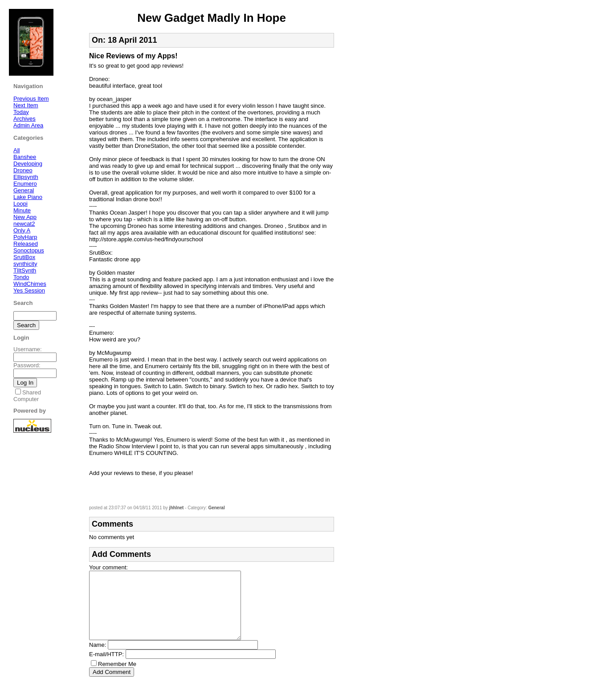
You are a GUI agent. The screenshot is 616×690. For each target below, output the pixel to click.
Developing (28, 164)
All (16, 150)
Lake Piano (28, 197)
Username (27, 349)
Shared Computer (27, 396)
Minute (22, 210)
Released (26, 244)
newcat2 (24, 224)
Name (97, 658)
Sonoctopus (29, 250)
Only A (22, 230)
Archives (24, 119)
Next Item (26, 105)
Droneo (23, 170)
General (216, 508)
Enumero (25, 184)
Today (21, 112)
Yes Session (29, 290)
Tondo (21, 277)
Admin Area (28, 125)
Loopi (20, 204)
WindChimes (30, 284)
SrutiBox (24, 257)
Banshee (25, 157)
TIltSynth (25, 270)
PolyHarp (25, 237)
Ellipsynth (26, 177)
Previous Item (31, 99)
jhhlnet (177, 508)
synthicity (25, 264)
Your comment (108, 567)
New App (25, 217)
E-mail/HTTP (106, 668)
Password (26, 365)
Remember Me (117, 677)
